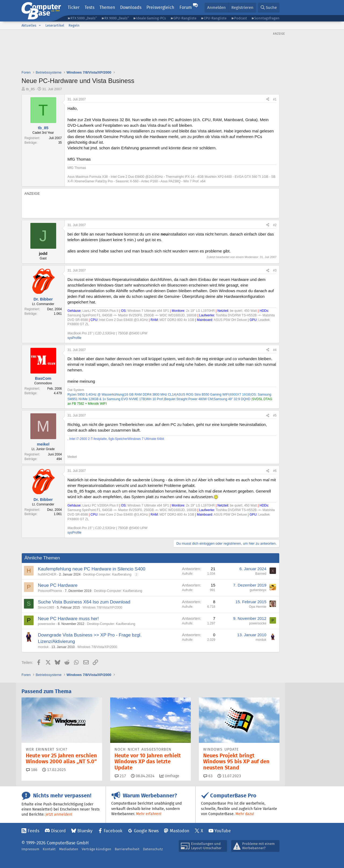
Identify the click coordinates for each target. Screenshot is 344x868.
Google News (146, 831)
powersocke (46, 624)
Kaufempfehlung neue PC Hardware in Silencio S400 (92, 569)
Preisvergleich (160, 7)
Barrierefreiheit (127, 849)
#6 (275, 471)
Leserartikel (55, 25)
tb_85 (31, 89)
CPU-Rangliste (215, 18)
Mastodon (180, 831)
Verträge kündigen (96, 849)
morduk (43, 647)
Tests (89, 7)
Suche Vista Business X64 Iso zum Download (84, 602)
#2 (275, 225)
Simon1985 (46, 607)
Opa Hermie (258, 607)
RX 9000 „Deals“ (117, 18)
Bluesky (85, 831)
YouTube (223, 831)
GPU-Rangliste (185, 18)
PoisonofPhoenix (50, 591)
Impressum (30, 849)
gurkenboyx (258, 590)
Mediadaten (69, 849)
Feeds (33, 831)
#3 (275, 270)
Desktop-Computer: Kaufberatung (107, 574)
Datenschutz (153, 849)
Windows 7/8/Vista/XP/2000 (102, 607)
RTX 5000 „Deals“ (84, 18)
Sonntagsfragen (267, 18)
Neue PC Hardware (58, 585)
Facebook (113, 831)
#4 (275, 350)
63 (208, 776)
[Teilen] (268, 100)
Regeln (74, 25)
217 (120, 776)
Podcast (241, 18)
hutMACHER (47, 574)
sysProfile (74, 338)
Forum (186, 7)
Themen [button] (107, 7)
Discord (58, 831)
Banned (261, 574)
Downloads (131, 7)
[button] (40, 26)
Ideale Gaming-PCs (151, 18)
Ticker (74, 7)
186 (32, 770)
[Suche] (269, 8)
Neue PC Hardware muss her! (68, 619)
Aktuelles (29, 25)
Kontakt (49, 849)
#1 (275, 99)
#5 (275, 415)
